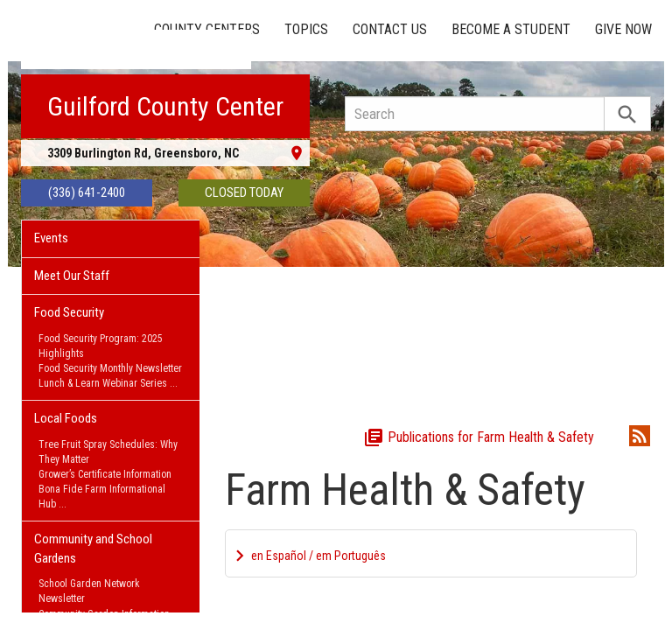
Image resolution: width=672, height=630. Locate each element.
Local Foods (66, 418)
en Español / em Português (318, 556)
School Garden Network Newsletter (89, 591)
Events (51, 238)
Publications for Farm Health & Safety (479, 437)
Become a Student (511, 29)
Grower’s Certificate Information (105, 474)
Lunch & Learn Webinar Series (103, 383)
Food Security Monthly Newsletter (110, 368)
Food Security (69, 312)
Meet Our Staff (72, 276)
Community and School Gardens (93, 548)
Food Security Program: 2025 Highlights (101, 346)
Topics (306, 29)
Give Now (623, 29)
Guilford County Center (165, 106)
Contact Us (390, 29)
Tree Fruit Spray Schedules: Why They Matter (108, 452)
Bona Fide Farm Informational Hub (102, 497)
